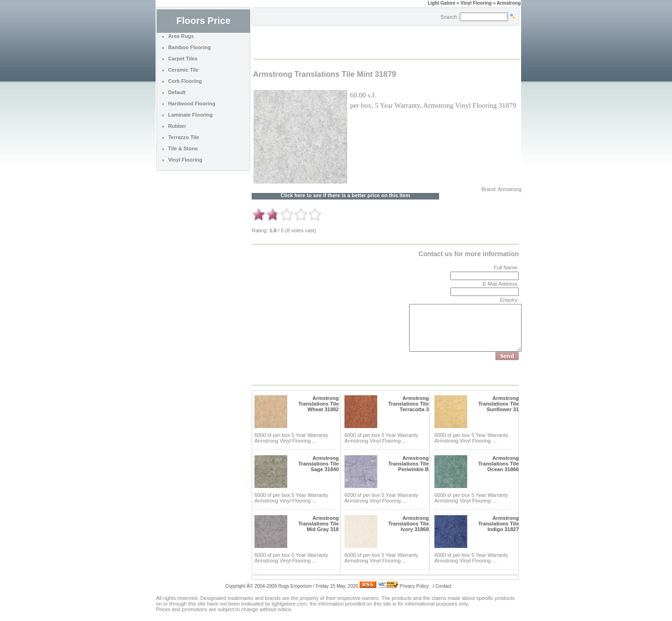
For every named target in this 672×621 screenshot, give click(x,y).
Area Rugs (181, 36)
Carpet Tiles (183, 59)
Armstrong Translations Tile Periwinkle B (408, 464)
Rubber (177, 126)
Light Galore (442, 3)
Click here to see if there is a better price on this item (345, 196)
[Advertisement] (363, 42)
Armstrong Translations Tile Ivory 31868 (408, 524)
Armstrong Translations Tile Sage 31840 (318, 464)
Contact (443, 586)
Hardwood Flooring (192, 103)
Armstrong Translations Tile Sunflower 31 (498, 404)
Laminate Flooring (190, 115)
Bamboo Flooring (190, 47)
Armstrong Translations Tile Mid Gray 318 (318, 524)
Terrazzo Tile (184, 137)
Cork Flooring (185, 81)
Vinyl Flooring (185, 160)
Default (177, 92)
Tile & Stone (183, 148)
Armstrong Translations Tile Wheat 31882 (318, 404)
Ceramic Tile (183, 70)
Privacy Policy (414, 586)
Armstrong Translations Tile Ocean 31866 (498, 464)
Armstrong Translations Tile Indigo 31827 (498, 524)
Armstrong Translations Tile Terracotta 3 (408, 404)
